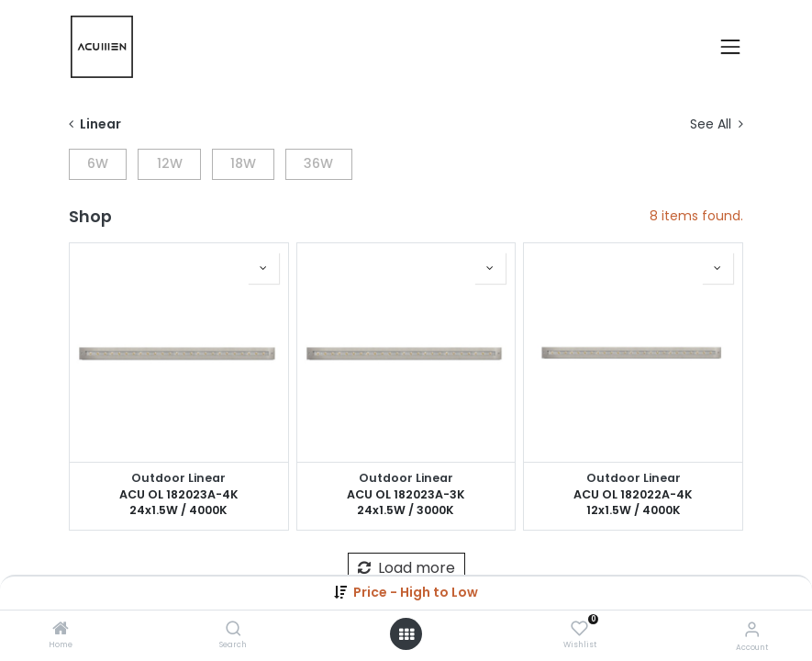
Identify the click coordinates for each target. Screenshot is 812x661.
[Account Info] (752, 629)
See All (717, 124)
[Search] (234, 630)
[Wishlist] (579, 629)
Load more (406, 568)
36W (318, 163)
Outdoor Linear (178, 478)
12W (170, 163)
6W (98, 163)
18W (243, 163)
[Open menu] (406, 634)
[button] (416, 592)
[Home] (61, 630)
